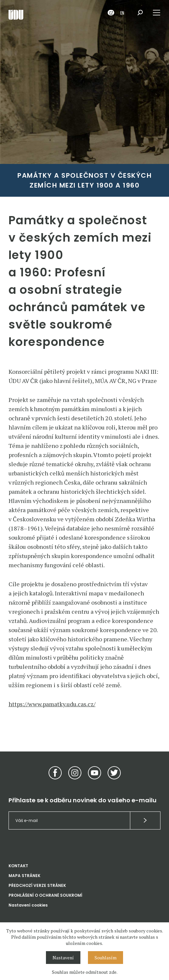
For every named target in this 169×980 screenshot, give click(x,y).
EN (122, 13)
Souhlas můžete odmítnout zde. (85, 972)
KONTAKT (18, 866)
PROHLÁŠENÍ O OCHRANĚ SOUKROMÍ (45, 895)
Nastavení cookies (28, 905)
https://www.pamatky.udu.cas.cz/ (52, 704)
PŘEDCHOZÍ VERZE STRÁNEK (37, 885)
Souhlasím (106, 958)
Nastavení (63, 958)
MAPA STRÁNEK (24, 876)
